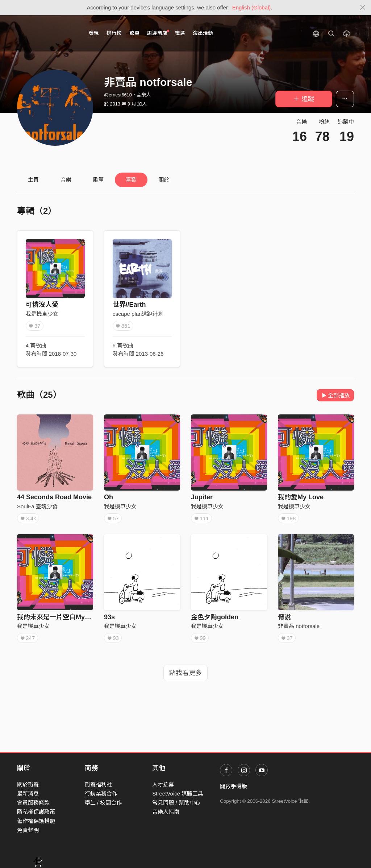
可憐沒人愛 (42, 305)
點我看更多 (185, 673)
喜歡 (131, 180)
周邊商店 (158, 33)
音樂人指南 (166, 812)
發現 (94, 33)
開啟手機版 (234, 786)
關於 (164, 180)
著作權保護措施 (36, 821)
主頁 (33, 180)
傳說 (284, 617)
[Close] (363, 8)
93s (109, 617)
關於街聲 (28, 784)
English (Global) (252, 7)
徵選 (180, 33)
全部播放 (335, 395)
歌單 (134, 33)
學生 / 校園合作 (103, 803)
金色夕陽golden (215, 617)
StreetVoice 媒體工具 (178, 793)
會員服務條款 (33, 803)
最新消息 (28, 793)
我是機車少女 (42, 314)
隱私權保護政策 (36, 812)
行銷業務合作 (101, 793)
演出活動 (203, 33)
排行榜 (114, 33)
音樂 (66, 180)
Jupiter (202, 497)
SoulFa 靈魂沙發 (37, 506)
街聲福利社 (98, 784)
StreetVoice (47, 33)
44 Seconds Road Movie (54, 497)
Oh (109, 497)
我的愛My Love (301, 497)
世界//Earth (129, 305)
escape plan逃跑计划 (138, 314)
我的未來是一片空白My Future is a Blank (78, 617)
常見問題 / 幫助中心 (176, 803)
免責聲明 (28, 830)
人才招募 (163, 784)
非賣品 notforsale (299, 626)
